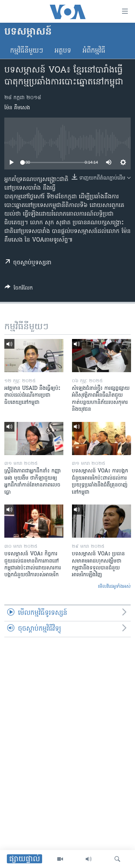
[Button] (19, 289)
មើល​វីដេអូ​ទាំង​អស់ (114, 587)
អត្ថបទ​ (63, 51)
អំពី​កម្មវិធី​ (94, 51)
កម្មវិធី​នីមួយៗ (27, 51)
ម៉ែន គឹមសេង (17, 108)
